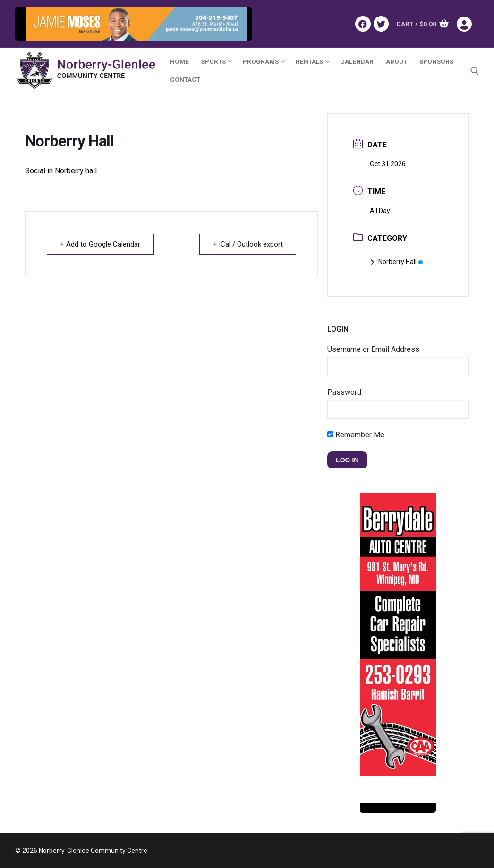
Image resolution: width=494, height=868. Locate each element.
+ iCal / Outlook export (247, 244)
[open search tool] (475, 71)
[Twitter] (381, 24)
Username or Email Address (373, 349)
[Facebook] (363, 24)
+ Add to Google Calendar (101, 244)
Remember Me (356, 435)
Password (344, 392)
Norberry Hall (396, 262)
